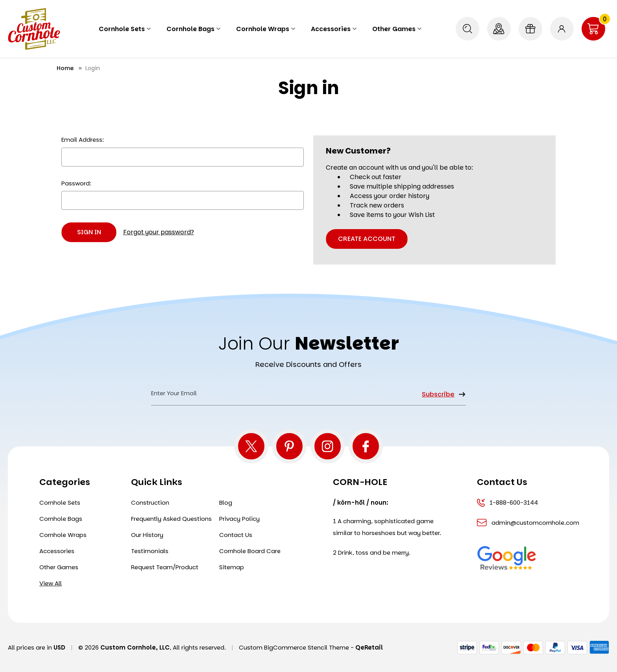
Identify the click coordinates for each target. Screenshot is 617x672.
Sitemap (232, 567)
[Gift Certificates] (530, 29)
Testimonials (150, 551)
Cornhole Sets (125, 29)
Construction (150, 503)
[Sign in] (562, 29)
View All (51, 583)
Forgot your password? (159, 232)
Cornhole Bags (193, 29)
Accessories (334, 29)
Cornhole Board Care (250, 551)
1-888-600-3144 (507, 503)
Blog (226, 503)
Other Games (397, 29)
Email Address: (83, 140)
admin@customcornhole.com (525, 523)
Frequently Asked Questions (171, 519)
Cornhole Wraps (266, 29)
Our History (147, 535)
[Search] (467, 29)
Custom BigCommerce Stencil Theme (294, 647)
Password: (76, 183)
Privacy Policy (239, 519)
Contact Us (236, 535)
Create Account (367, 239)
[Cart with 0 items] (593, 29)
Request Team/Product (165, 567)
